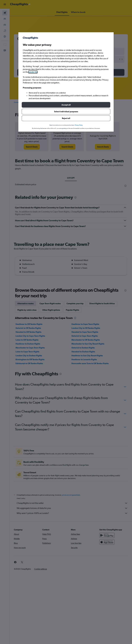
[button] (66, 105)
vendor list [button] (33, 72)
